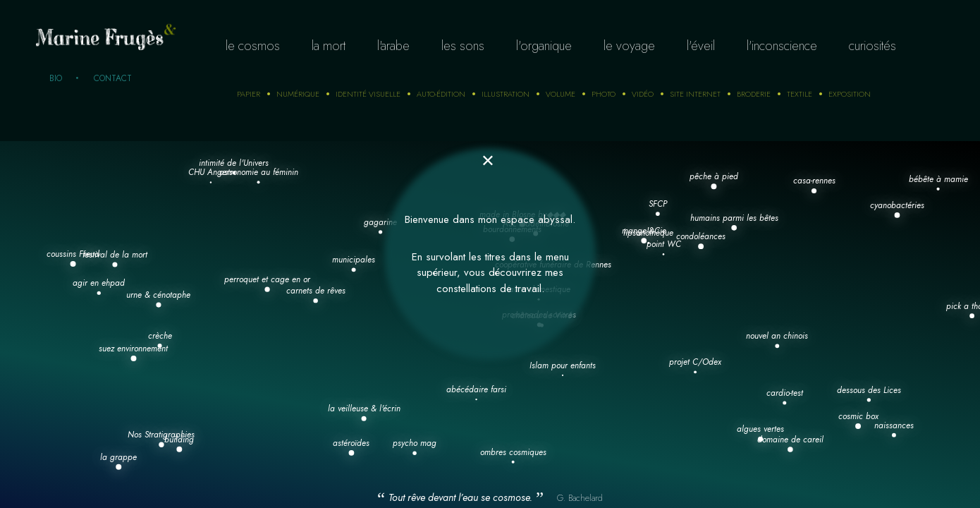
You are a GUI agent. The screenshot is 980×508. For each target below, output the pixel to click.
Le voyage (629, 46)
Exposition (850, 94)
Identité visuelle (368, 94)
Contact (113, 78)
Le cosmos (253, 46)
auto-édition (441, 94)
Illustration (506, 94)
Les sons (463, 46)
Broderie (754, 94)
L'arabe (393, 46)
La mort (329, 46)
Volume (561, 94)
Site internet (695, 94)
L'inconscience (782, 46)
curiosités (872, 46)
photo (604, 94)
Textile (800, 94)
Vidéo (643, 94)
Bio (56, 78)
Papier (249, 94)
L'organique (544, 46)
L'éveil (701, 46)
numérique (298, 94)
